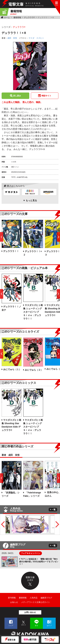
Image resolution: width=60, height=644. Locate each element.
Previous (3, 524)
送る (36, 625)
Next (57, 524)
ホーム (7, 18)
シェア (11, 625)
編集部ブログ (46, 598)
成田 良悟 (12, 38)
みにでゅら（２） (34, 370)
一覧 (54, 510)
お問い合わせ (30, 612)
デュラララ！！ (11, 251)
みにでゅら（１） (12, 369)
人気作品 (34, 598)
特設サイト (46, 96)
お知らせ (14, 602)
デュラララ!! (29, 18)
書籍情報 (17, 18)
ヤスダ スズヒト (36, 38)
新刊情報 (12, 598)
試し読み (17, 96)
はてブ (49, 625)
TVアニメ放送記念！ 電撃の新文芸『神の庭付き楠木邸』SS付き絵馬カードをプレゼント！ (39, 562)
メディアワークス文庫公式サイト (36, 602)
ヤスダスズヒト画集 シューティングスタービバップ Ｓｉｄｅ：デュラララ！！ (33, 312)
